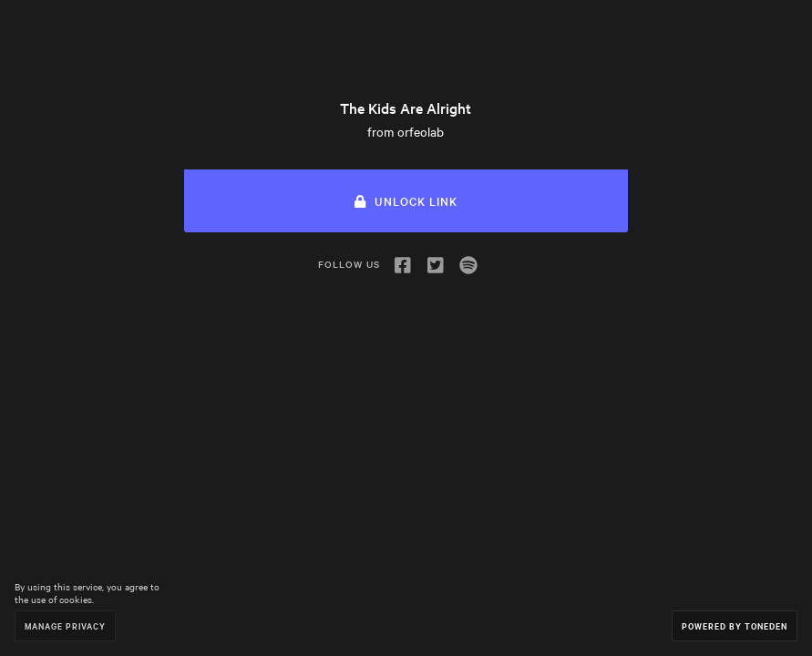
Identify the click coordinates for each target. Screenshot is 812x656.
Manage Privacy (65, 625)
